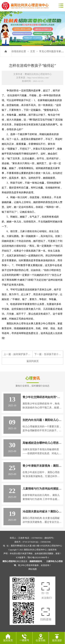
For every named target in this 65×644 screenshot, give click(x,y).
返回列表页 (33, 361)
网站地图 (33, 569)
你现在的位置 (19, 51)
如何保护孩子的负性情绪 (27, 354)
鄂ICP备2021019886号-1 (38, 557)
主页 (33, 51)
